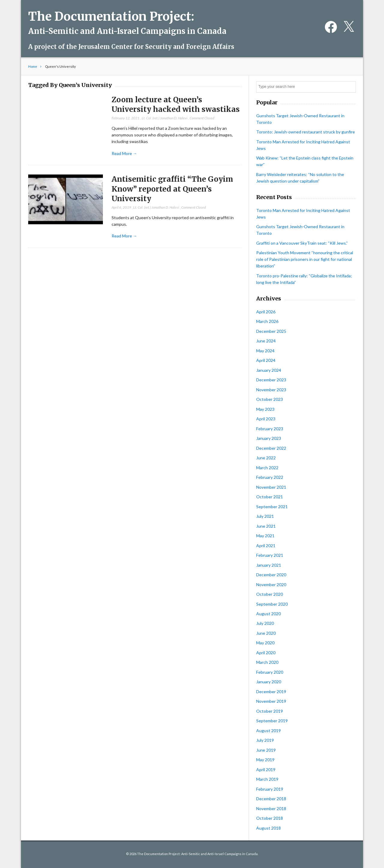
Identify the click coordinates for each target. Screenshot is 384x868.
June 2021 (266, 526)
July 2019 (265, 740)
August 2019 (268, 731)
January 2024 (269, 370)
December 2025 (271, 331)
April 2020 (266, 653)
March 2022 (267, 468)
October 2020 (270, 594)
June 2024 (266, 341)
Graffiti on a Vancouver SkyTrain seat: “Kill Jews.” (302, 243)
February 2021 (270, 555)
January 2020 (269, 682)
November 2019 (271, 701)
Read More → (124, 153)
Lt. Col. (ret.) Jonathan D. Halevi (165, 118)
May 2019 (265, 760)
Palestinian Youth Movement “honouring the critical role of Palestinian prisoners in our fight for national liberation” (305, 259)
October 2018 (270, 818)
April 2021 (266, 546)
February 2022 (270, 477)
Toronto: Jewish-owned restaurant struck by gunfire (306, 132)
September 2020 (272, 604)
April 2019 (266, 770)
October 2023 (270, 399)
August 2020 (268, 614)
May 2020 (265, 643)
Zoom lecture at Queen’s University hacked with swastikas (176, 105)
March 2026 (267, 321)
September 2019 (272, 721)
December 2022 (271, 448)
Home (33, 66)
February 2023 (270, 429)
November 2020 (271, 585)
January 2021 (269, 565)
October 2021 (270, 497)
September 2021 (272, 507)
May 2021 (265, 536)
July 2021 (265, 516)
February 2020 (270, 672)
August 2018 (268, 828)
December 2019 (271, 692)
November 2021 (271, 487)
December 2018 (271, 799)
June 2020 (266, 633)
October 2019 (270, 711)
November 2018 (271, 808)
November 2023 (271, 390)
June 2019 (266, 750)
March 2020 (267, 662)
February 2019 (270, 789)
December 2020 (271, 575)
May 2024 (265, 351)
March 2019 (267, 779)
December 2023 (271, 380)
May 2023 (265, 409)
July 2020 (265, 623)
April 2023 (266, 419)
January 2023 (269, 438)
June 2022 (266, 458)
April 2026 (266, 312)
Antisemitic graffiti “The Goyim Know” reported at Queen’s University (172, 189)
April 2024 (266, 360)
